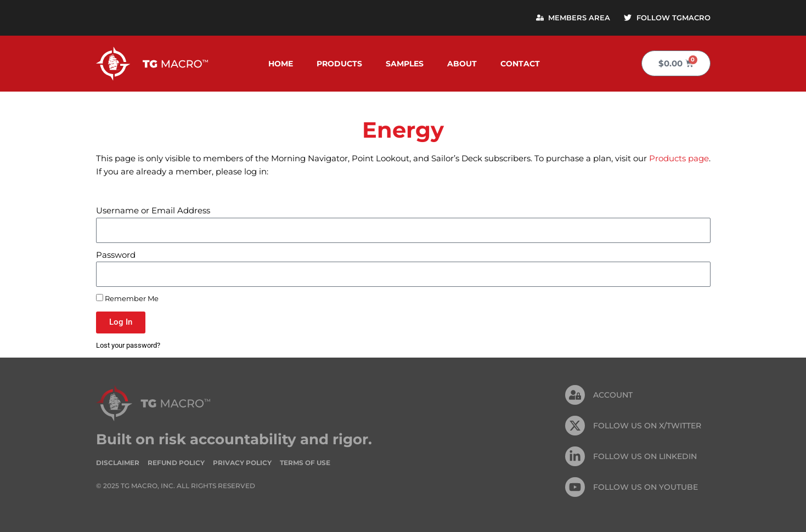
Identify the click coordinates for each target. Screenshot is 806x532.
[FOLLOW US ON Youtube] (575, 488)
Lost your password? (128, 345)
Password (116, 255)
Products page (679, 158)
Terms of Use (305, 463)
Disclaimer (118, 463)
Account (613, 395)
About (462, 64)
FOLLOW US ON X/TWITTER (647, 426)
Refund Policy (176, 463)
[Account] (575, 395)
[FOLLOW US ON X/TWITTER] (575, 426)
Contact (520, 64)
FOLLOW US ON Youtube (646, 487)
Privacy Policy (242, 463)
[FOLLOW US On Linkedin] (575, 457)
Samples (405, 64)
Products (339, 64)
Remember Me (127, 298)
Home (281, 64)
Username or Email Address (153, 211)
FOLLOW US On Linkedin (645, 456)
